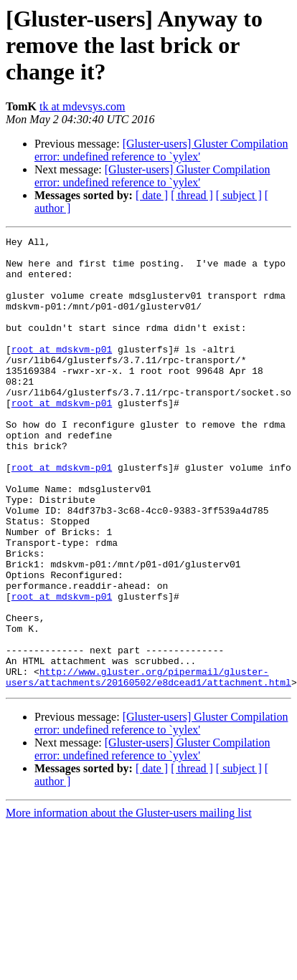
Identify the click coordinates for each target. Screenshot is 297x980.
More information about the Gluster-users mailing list (129, 903)
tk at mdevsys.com (82, 106)
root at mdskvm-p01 (62, 373)
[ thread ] (192, 195)
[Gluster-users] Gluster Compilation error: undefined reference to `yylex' (161, 150)
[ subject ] (239, 195)
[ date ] (152, 195)
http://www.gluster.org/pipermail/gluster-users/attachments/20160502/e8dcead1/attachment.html (148, 766)
